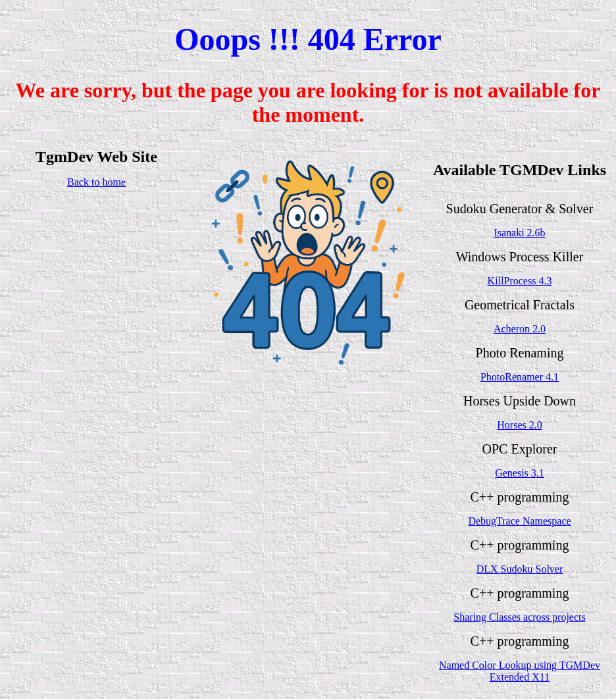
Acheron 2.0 (520, 329)
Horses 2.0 (519, 425)
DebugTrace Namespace (519, 521)
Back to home (96, 182)
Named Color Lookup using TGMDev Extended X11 (520, 671)
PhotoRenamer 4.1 (520, 377)
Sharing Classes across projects (519, 617)
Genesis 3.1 (520, 473)
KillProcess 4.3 (520, 281)
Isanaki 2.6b (519, 233)
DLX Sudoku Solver (520, 569)
